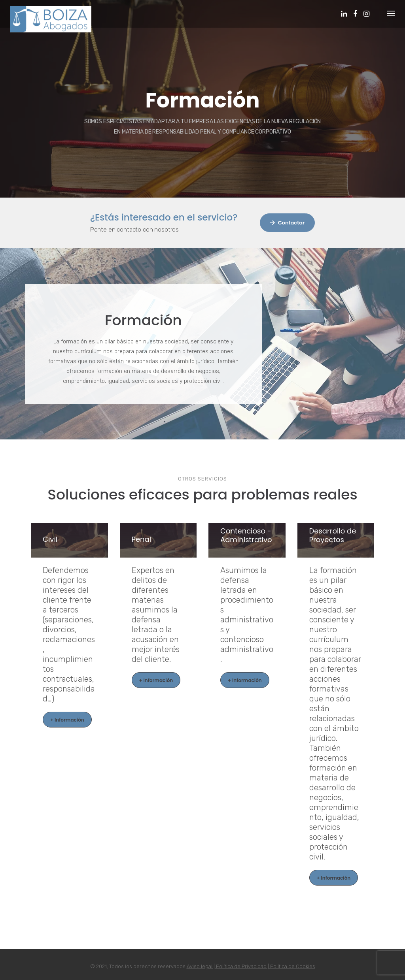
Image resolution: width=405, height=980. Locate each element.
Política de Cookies (293, 966)
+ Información (67, 720)
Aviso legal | (201, 966)
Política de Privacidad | (243, 966)
